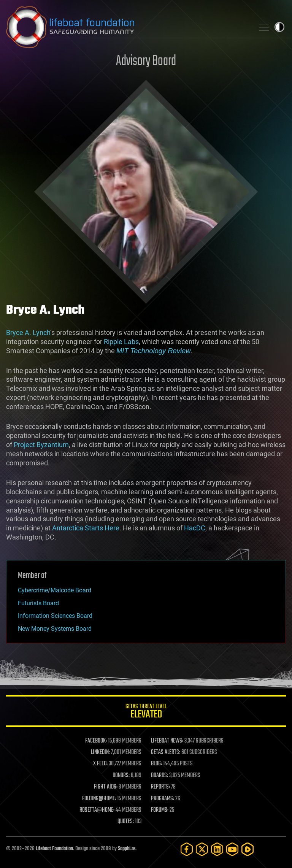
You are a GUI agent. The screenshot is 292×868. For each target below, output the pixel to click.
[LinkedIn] (217, 849)
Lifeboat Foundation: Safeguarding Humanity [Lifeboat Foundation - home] (127, 27)
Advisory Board (146, 61)
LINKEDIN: (100, 752)
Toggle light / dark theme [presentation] (279, 27)
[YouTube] (232, 849)
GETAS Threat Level (146, 712)
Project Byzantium (41, 445)
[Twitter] (202, 849)
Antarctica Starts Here (86, 528)
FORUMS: (160, 810)
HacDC (195, 528)
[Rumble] (248, 849)
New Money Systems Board (55, 629)
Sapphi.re (127, 849)
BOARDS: (159, 776)
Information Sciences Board (55, 616)
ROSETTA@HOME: (97, 810)
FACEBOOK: (96, 741)
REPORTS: (160, 787)
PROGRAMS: (163, 799)
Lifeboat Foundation (54, 849)
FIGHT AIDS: (106, 787)
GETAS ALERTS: (166, 752)
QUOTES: (126, 822)
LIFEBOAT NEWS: (167, 741)
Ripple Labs (121, 342)
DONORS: (121, 776)
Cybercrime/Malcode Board (55, 590)
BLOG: (156, 764)
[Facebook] (187, 849)
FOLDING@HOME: (99, 799)
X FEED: (100, 764)
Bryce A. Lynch (28, 332)
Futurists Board (38, 603)
